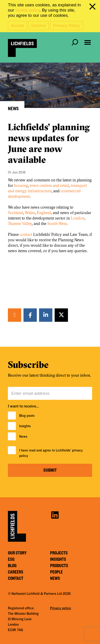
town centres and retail (49, 185)
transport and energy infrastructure (47, 188)
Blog (12, 566)
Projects (59, 553)
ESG (11, 559)
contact (26, 234)
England (44, 213)
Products (59, 566)
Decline (38, 26)
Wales (30, 213)
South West (57, 223)
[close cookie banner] (93, 7)
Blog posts (27, 416)
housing (21, 185)
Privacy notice (61, 608)
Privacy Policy (66, 26)
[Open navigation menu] (88, 42)
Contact (16, 578)
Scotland (15, 213)
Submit (50, 470)
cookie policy (27, 10)
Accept (17, 26)
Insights (25, 426)
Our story (17, 553)
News (23, 437)
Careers (16, 572)
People (56, 572)
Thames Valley (20, 223)
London (78, 218)
